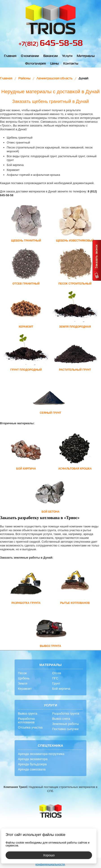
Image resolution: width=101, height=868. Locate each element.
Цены (55, 64)
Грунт (56, 683)
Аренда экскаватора (33, 759)
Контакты (71, 64)
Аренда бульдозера (32, 764)
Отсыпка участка (30, 727)
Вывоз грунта (28, 714)
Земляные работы (66, 724)
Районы (24, 78)
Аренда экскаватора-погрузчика (41, 754)
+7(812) (51, 44)
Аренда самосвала (32, 769)
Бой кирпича (61, 689)
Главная (10, 56)
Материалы (86, 56)
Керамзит (25, 689)
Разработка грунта (66, 714)
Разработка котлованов (26, 720)
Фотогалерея (35, 64)
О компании (30, 56)
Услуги (67, 56)
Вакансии (50, 56)
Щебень (24, 678)
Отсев (57, 673)
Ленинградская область (55, 78)
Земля (23, 683)
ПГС (55, 678)
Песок (22, 673)
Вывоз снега (61, 719)
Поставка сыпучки (65, 729)
